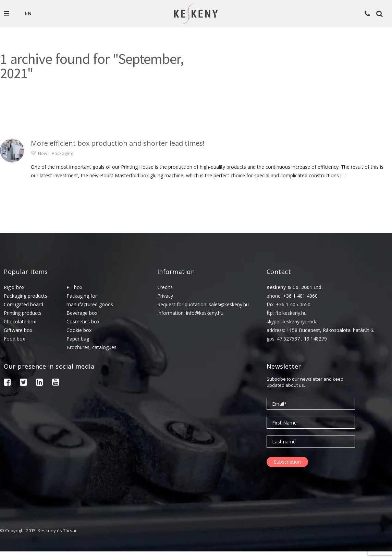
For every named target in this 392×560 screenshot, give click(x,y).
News (44, 153)
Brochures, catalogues (91, 347)
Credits (165, 287)
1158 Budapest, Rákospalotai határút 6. (330, 330)
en (28, 13)
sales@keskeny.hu (229, 304)
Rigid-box (14, 287)
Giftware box (18, 330)
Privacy (165, 296)
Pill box (74, 287)
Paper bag (78, 339)
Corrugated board (23, 304)
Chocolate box (20, 321)
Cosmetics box (83, 321)
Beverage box (82, 313)
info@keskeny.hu (205, 313)
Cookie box (79, 330)
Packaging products (26, 296)
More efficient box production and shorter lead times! (118, 143)
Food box (14, 339)
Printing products (23, 313)
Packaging (62, 153)
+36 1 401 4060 (300, 296)
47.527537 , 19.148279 (302, 339)
